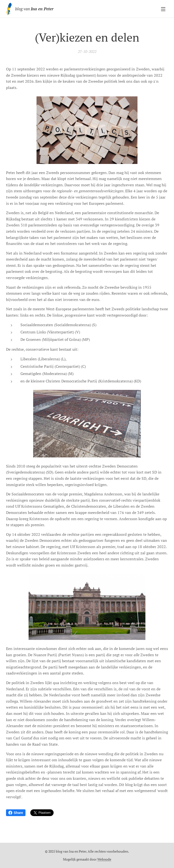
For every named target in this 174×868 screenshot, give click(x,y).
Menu (163, 9)
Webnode (104, 859)
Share (16, 813)
